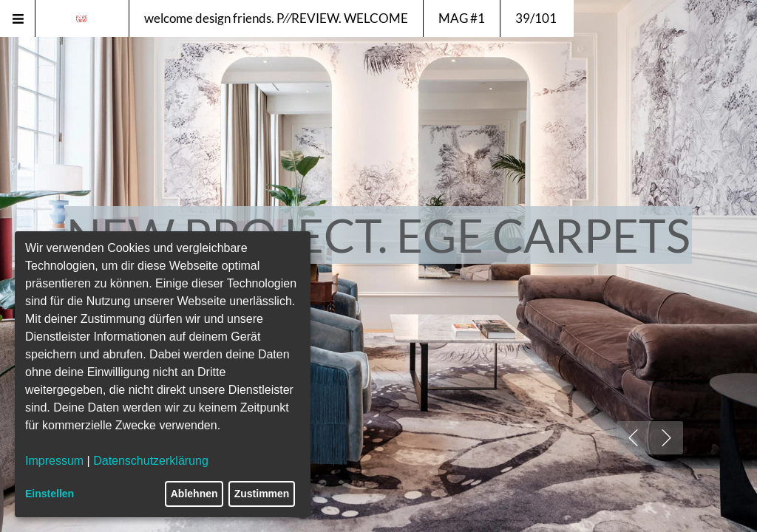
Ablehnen (194, 494)
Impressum (54, 461)
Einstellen (50, 494)
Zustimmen (262, 494)
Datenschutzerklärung (151, 461)
